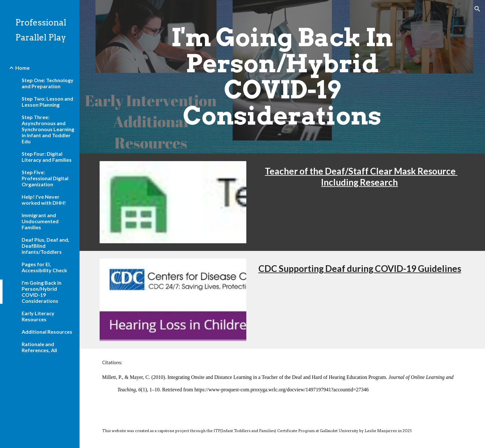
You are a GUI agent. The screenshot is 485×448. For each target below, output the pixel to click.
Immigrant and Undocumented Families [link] (40, 221)
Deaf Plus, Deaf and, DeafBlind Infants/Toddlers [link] (46, 246)
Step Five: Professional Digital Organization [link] (45, 178)
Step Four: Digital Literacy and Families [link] (47, 157)
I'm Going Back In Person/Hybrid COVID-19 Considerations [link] (42, 292)
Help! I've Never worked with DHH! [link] (44, 200)
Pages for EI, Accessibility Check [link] (44, 267)
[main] (282, 77)
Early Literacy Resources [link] (38, 316)
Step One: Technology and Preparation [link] (48, 83)
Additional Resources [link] (47, 332)
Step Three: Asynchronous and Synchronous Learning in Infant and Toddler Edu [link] (48, 129)
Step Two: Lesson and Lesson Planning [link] (47, 102)
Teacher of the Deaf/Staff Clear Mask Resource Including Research (361, 177)
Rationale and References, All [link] (39, 347)
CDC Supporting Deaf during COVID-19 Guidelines (360, 268)
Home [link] (22, 68)
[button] (477, 9)
